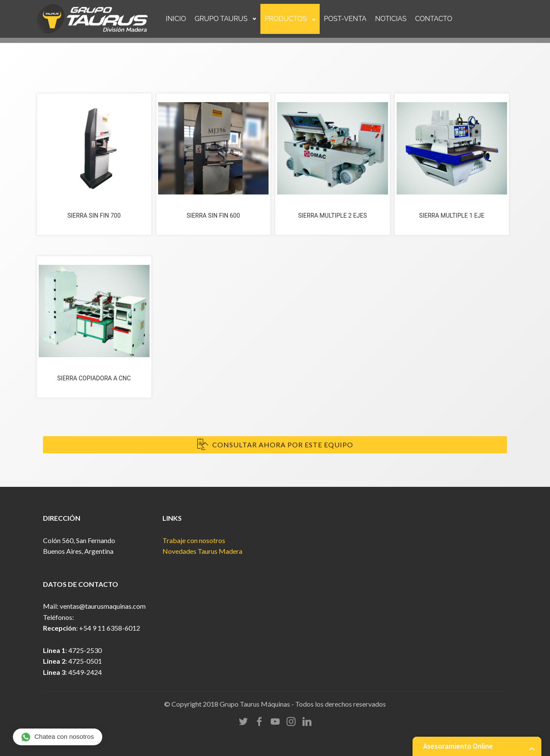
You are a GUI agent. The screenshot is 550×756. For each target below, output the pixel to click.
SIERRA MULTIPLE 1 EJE (452, 216)
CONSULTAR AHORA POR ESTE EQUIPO (275, 445)
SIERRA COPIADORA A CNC (94, 378)
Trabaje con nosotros (194, 540)
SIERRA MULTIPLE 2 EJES (333, 216)
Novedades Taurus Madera (202, 551)
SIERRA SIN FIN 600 (213, 216)
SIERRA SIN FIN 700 (94, 216)
